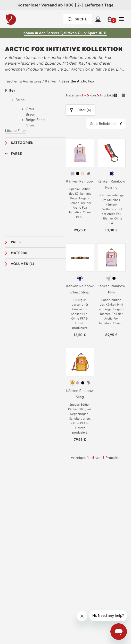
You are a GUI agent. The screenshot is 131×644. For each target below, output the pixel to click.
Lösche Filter (16, 131)
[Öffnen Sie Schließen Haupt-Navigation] (121, 19)
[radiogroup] (80, 173)
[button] (110, 19)
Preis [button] (16, 242)
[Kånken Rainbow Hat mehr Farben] (88, 173)
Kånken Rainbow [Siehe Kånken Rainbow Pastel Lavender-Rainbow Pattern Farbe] (80, 181)
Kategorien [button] (22, 143)
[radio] (72, 173)
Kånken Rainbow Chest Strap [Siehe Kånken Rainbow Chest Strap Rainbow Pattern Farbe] (80, 289)
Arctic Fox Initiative (89, 69)
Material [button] (20, 253)
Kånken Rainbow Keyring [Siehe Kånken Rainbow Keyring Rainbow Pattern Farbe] (111, 184)
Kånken (51, 81)
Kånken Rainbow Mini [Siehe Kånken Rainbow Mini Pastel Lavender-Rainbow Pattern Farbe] (111, 289)
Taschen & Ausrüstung (23, 81)
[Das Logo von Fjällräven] (21, 19)
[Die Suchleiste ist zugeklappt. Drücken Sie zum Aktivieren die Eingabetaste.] (78, 19)
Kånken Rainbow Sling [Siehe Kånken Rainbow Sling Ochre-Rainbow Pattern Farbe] (80, 394)
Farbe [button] (16, 154)
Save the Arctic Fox (78, 81)
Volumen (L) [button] (23, 264)
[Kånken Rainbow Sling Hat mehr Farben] (88, 383)
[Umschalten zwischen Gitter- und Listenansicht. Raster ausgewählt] (120, 96)
